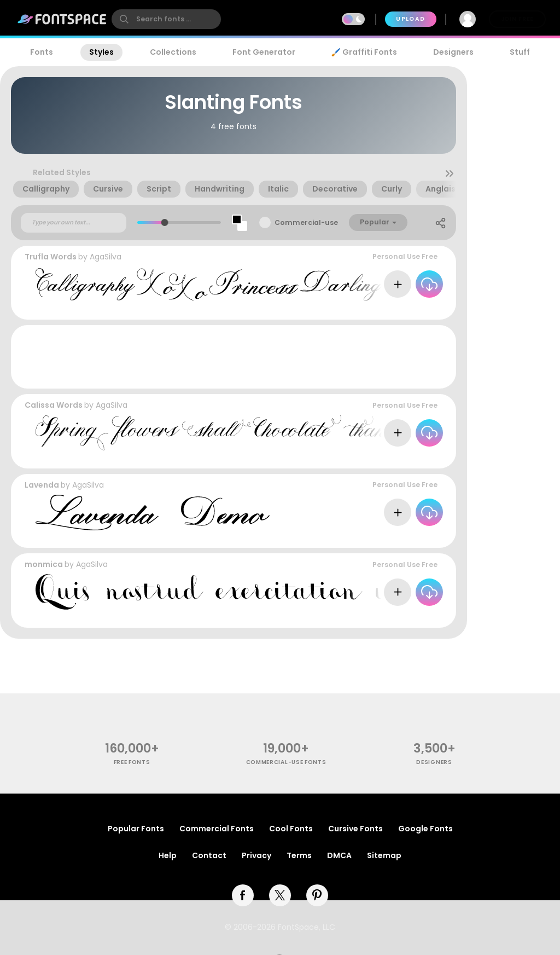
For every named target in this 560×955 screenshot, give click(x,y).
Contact (209, 855)
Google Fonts (425, 829)
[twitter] (280, 895)
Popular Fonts (136, 829)
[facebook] (243, 895)
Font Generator (264, 52)
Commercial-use (306, 222)
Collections (173, 52)
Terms (299, 855)
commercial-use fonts (286, 762)
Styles (101, 52)
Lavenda (42, 485)
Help (168, 855)
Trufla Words (51, 257)
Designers (453, 52)
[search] (166, 19)
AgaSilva (106, 257)
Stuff (520, 52)
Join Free (517, 19)
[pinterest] (317, 895)
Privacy (256, 855)
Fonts (42, 52)
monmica (44, 564)
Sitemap (384, 855)
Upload (410, 19)
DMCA (339, 855)
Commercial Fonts (217, 829)
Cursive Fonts (355, 829)
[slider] (165, 222)
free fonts (132, 762)
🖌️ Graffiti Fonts (364, 52)
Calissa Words (54, 405)
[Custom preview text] (74, 223)
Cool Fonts (291, 829)
